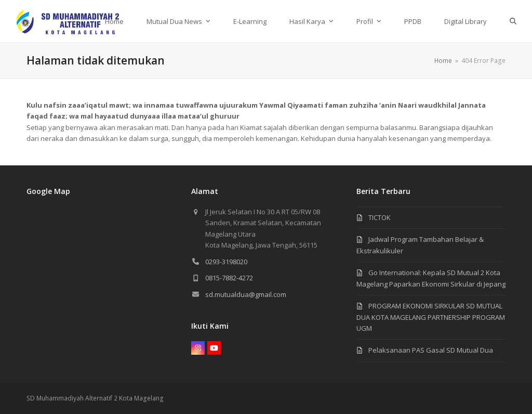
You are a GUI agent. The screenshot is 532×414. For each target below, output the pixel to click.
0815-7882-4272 (229, 278)
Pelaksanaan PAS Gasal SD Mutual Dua (431, 350)
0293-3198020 (226, 262)
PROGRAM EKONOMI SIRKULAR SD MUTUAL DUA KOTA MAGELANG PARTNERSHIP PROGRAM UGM (431, 317)
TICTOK (380, 217)
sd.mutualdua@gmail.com (246, 294)
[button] (513, 21)
